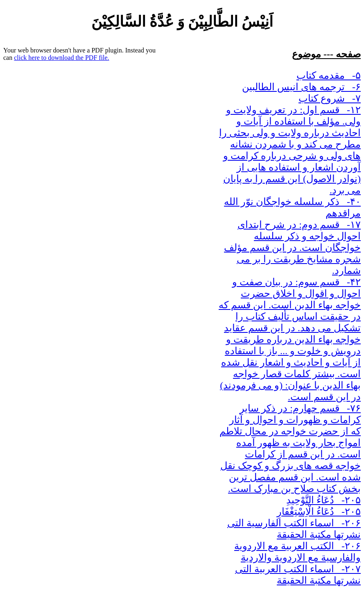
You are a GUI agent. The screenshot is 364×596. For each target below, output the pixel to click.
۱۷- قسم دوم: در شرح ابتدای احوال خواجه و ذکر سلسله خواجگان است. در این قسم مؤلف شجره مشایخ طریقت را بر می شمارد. (292, 248)
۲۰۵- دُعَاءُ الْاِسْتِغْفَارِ (319, 512)
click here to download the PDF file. (61, 58)
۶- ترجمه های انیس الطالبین (301, 87)
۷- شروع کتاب (330, 98)
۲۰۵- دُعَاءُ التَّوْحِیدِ (323, 500)
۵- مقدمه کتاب (329, 75)
